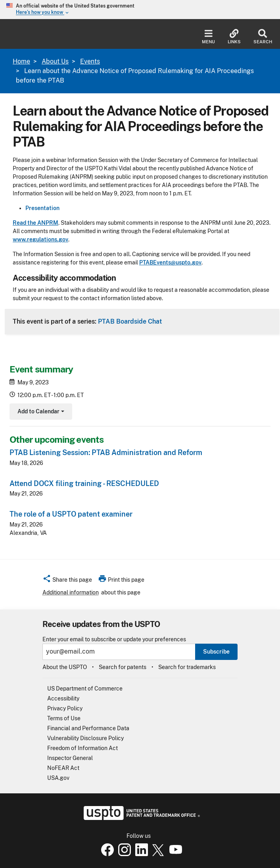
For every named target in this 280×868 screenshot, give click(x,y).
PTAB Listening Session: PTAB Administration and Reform (106, 452)
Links (234, 37)
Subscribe (216, 652)
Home (21, 61)
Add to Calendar (40, 412)
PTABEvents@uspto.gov (170, 262)
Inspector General (70, 758)
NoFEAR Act (63, 768)
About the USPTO (65, 667)
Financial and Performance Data (88, 728)
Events (90, 61)
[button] (67, 581)
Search (263, 37)
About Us (55, 61)
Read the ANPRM (35, 223)
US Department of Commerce (85, 689)
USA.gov (58, 778)
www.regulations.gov (40, 239)
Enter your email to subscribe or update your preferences (114, 639)
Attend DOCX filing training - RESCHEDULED (84, 483)
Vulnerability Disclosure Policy (85, 738)
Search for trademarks (187, 667)
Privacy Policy (65, 708)
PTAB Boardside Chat (130, 321)
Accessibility (63, 698)
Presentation (42, 208)
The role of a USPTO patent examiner (71, 514)
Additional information (71, 592)
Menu (208, 37)
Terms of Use (64, 718)
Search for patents (123, 667)
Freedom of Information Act (82, 748)
